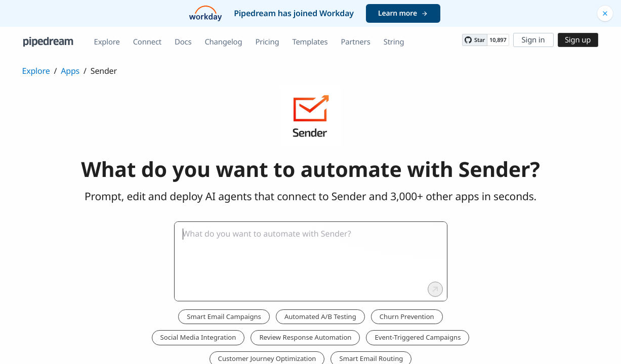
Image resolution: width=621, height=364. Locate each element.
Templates (310, 42)
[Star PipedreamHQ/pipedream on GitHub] (475, 40)
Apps (70, 71)
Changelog (223, 42)
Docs (183, 42)
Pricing (267, 42)
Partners (355, 42)
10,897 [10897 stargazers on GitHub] (498, 40)
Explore (107, 42)
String (394, 42)
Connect (147, 42)
